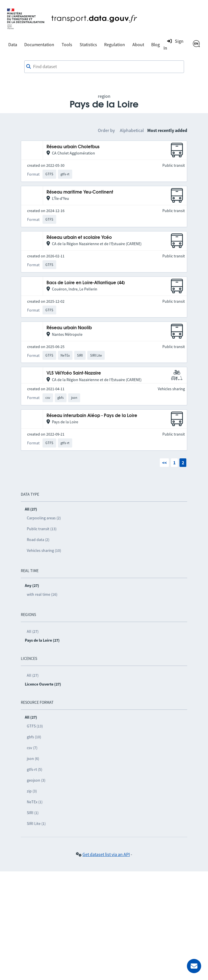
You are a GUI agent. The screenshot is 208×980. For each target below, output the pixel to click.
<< (164, 463)
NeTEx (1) (35, 802)
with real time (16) (42, 594)
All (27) (33, 631)
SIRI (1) (33, 813)
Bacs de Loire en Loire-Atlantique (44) (86, 283)
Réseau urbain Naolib (69, 328)
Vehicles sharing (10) (44, 550)
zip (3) (32, 791)
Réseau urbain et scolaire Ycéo (79, 238)
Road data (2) (38, 540)
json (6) (33, 759)
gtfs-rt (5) (35, 769)
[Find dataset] (104, 67)
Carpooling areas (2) (44, 518)
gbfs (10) (34, 737)
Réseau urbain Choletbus (73, 147)
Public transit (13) (42, 529)
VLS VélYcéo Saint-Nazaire (74, 373)
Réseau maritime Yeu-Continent (80, 192)
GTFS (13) (35, 726)
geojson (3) (36, 780)
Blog (156, 44)
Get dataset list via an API (106, 854)
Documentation (39, 44)
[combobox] (104, 67)
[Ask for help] (194, 966)
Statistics (88, 44)
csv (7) (32, 748)
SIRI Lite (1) (36, 824)
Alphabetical (132, 130)
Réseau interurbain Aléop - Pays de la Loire (92, 416)
